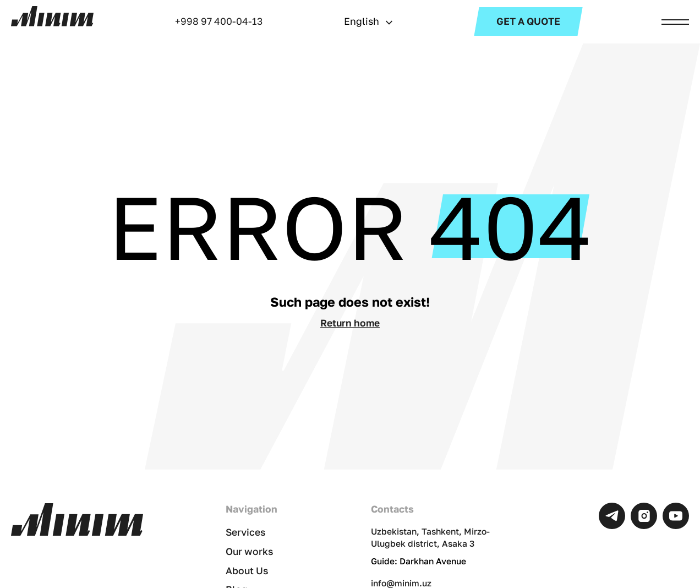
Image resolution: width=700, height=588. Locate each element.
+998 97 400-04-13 (219, 21)
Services (246, 532)
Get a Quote (528, 21)
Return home (350, 323)
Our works (250, 551)
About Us (247, 571)
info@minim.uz (401, 583)
